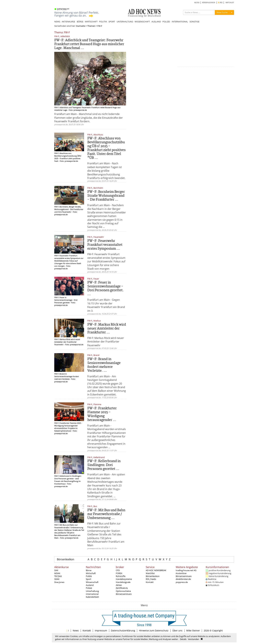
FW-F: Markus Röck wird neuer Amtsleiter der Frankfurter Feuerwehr (106, 342)
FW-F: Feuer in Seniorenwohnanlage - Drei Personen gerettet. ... (105, 288)
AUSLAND (156, 22)
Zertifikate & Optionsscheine (123, 589)
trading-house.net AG (186, 570)
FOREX (119, 573)
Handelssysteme (124, 579)
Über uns (177, 630)
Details (183, 639)
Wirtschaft (91, 573)
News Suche (222, 12)
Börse (89, 570)
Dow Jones (59, 582)
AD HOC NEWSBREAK (156, 570)
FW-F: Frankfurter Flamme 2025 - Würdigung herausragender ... (102, 414)
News (76, 630)
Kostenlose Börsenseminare (184, 575)
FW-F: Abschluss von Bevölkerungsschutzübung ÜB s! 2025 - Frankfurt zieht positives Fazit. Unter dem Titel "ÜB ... (106, 148)
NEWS (57, 22)
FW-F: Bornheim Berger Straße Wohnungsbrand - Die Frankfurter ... (106, 196)
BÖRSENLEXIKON (209, 3)
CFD (118, 570)
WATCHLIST (230, 3)
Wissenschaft (92, 582)
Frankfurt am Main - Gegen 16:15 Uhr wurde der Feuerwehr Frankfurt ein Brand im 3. (106, 305)
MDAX (57, 573)
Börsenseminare (124, 594)
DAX (56, 570)
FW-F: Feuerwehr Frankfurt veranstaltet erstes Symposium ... (105, 245)
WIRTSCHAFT (91, 22)
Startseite (81, 26)
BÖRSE (80, 22)
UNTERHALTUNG (125, 22)
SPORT (112, 22)
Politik (89, 576)
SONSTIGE (194, 22)
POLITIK (103, 22)
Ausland (90, 585)
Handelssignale (123, 582)
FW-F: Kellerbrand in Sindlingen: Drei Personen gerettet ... (104, 465)
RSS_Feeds (151, 579)
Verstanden (193, 639)
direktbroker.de (183, 579)
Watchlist (150, 573)
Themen (91, 26)
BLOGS (197, 3)
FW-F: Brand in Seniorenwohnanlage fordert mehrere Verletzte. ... (104, 365)
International (92, 594)
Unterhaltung (92, 591)
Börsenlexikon (66, 559)
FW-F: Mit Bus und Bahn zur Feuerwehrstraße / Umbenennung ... (106, 514)
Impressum (101, 630)
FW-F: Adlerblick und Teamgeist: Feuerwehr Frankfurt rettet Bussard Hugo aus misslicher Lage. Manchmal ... (89, 44)
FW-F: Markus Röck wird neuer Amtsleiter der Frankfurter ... (107, 329)
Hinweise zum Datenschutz (154, 630)
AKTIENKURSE (68, 22)
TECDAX (58, 576)
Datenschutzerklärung (123, 630)
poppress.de (182, 582)
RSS (220, 3)
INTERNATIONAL (180, 22)
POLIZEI (166, 22)
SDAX (57, 579)
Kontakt (150, 582)
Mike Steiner (193, 630)
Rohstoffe (121, 576)
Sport (89, 579)
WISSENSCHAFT (142, 22)
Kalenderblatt (92, 597)
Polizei (89, 588)
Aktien (119, 585)
